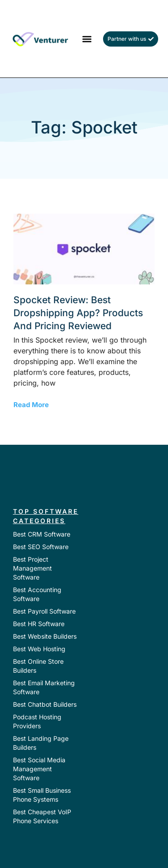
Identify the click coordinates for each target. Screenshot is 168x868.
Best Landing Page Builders (41, 743)
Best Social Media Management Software (39, 769)
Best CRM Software (42, 534)
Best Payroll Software (44, 611)
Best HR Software (39, 624)
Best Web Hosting (39, 649)
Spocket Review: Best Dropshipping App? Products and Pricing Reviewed (78, 313)
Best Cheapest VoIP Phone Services (42, 816)
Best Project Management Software (32, 568)
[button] (87, 39)
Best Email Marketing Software (44, 687)
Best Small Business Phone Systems (42, 795)
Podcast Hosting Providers (37, 721)
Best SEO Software (41, 547)
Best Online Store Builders (38, 666)
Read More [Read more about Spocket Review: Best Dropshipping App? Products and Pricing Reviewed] (31, 405)
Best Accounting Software (37, 594)
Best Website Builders (45, 636)
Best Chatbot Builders (45, 704)
